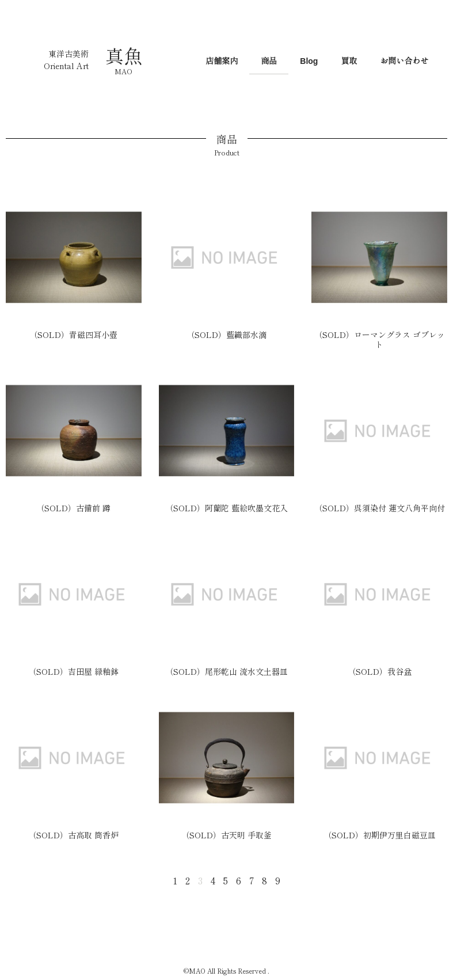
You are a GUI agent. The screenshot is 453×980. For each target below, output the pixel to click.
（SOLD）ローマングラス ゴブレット (380, 339)
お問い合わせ (404, 61)
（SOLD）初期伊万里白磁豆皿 (380, 835)
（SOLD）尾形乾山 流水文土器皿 (226, 671)
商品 (269, 61)
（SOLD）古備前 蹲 (73, 508)
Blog (309, 61)
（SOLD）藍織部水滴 (226, 335)
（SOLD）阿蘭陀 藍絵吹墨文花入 (226, 508)
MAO (123, 71)
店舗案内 (222, 61)
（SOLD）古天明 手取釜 (226, 835)
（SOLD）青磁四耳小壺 (73, 335)
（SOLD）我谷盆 (380, 671)
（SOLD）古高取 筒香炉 (73, 835)
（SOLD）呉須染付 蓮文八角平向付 (380, 508)
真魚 (124, 55)
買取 (349, 61)
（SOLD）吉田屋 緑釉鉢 (73, 671)
